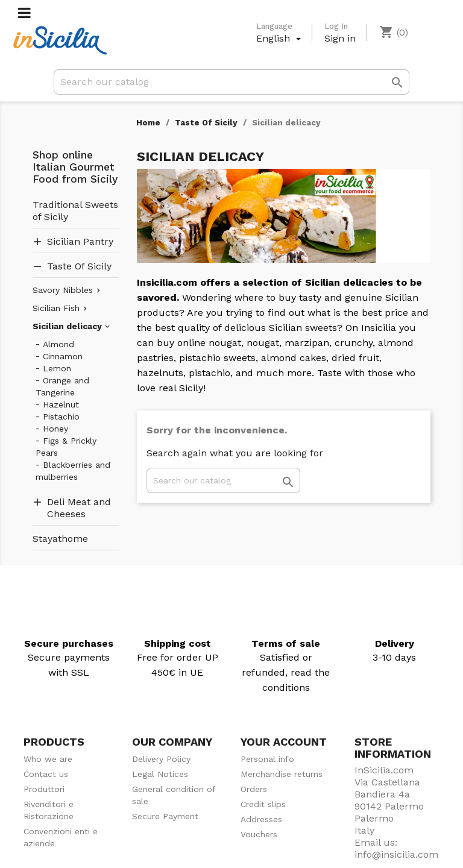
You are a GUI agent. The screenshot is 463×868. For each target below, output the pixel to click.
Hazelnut (61, 404)
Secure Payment (165, 816)
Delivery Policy (161, 759)
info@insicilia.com (396, 854)
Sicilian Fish (56, 308)
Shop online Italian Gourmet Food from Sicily (75, 167)
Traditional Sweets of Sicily (75, 211)
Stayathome (60, 539)
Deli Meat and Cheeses (79, 508)
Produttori (44, 789)
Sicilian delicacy (67, 326)
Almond (58, 344)
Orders (254, 789)
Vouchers (259, 834)
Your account (284, 742)
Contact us (46, 774)
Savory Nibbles (63, 290)
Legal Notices (160, 774)
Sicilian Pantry (80, 241)
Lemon (57, 368)
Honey (55, 429)
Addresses (261, 819)
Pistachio (61, 417)
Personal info (267, 759)
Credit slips (263, 804)
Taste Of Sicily (79, 266)
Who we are (48, 759)
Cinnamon (63, 356)
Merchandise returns (282, 774)
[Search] (231, 82)
